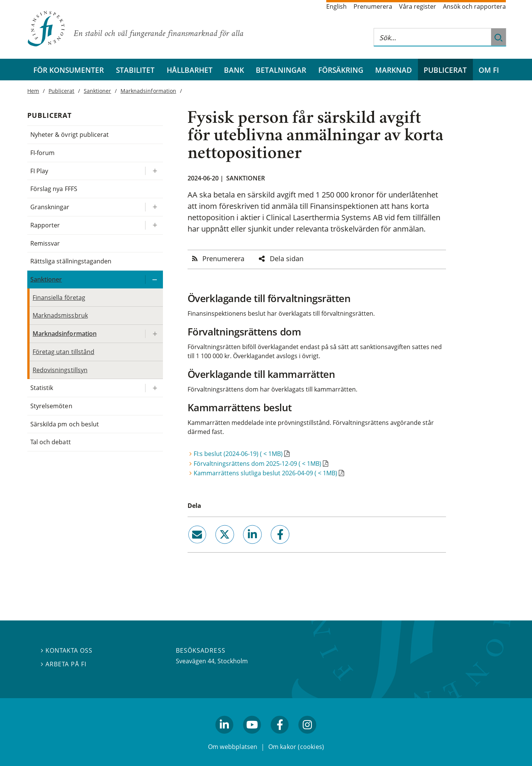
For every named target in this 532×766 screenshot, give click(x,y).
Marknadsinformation (148, 91)
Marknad (394, 70)
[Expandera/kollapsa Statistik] (154, 388)
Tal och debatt (50, 442)
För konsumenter (69, 70)
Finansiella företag (59, 298)
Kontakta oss (67, 650)
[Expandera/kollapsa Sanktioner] (154, 280)
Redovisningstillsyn (60, 370)
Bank (234, 70)
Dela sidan (287, 258)
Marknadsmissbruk (60, 315)
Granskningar (50, 207)
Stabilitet (135, 70)
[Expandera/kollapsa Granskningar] (154, 207)
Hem (33, 91)
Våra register (418, 6)
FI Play (39, 171)
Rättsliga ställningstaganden (71, 261)
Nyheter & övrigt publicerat (70, 135)
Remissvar (45, 243)
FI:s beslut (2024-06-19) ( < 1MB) (238, 454)
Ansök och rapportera (474, 6)
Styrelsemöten (51, 406)
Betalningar (281, 70)
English (336, 6)
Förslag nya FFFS (54, 189)
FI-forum (42, 153)
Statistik (42, 388)
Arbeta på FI (64, 664)
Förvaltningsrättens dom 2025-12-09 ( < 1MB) (257, 464)
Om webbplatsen (233, 746)
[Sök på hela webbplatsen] (432, 37)
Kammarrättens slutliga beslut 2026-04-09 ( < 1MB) (265, 473)
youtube (252, 737)
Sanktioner (246, 178)
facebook (272, 547)
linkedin (242, 547)
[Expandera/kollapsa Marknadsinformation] (154, 334)
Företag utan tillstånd (63, 352)
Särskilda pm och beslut (65, 424)
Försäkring (341, 70)
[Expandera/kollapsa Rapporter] (154, 225)
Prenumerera (373, 6)
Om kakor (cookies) (296, 746)
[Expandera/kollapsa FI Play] (154, 171)
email (190, 547)
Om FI (489, 70)
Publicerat (445, 70)
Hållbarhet (190, 70)
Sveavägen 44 (195, 661)
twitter (214, 547)
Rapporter (45, 225)
